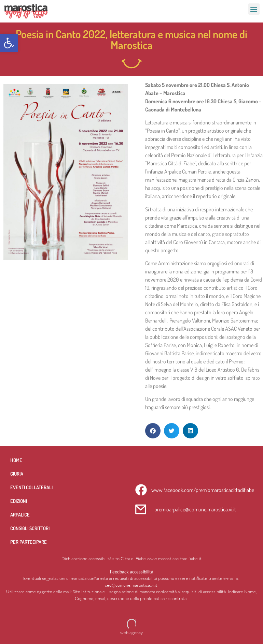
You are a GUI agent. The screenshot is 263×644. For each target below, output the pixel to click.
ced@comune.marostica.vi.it (131, 585)
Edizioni (19, 501)
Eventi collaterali (31, 487)
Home (16, 460)
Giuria (17, 474)
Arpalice (20, 514)
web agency (131, 632)
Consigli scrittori (30, 528)
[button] (9, 43)
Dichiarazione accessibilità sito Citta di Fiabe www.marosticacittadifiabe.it (131, 558)
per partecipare (29, 542)
